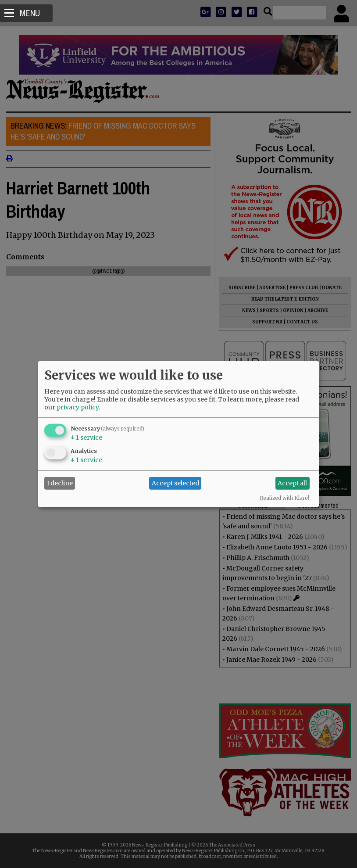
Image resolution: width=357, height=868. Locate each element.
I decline (60, 483)
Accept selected (175, 483)
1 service (86, 437)
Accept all (292, 483)
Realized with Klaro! (284, 498)
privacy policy (78, 407)
